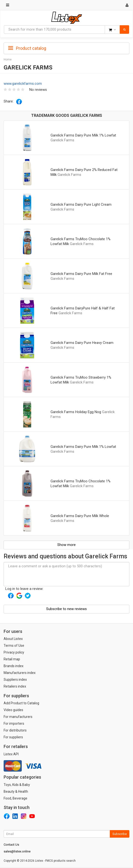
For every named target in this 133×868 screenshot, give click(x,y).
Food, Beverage (15, 798)
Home (8, 60)
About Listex (13, 639)
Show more (66, 545)
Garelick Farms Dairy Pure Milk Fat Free (81, 274)
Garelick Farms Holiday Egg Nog (76, 412)
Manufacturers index (20, 673)
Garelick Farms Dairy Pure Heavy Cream (82, 343)
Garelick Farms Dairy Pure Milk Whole (80, 516)
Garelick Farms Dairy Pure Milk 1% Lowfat (83, 135)
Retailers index (15, 686)
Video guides (13, 710)
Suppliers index (15, 680)
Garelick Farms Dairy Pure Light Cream (81, 204)
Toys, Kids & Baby (17, 785)
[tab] (66, 48)
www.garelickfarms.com (23, 84)
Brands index (14, 666)
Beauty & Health (16, 791)
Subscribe (120, 834)
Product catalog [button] (27, 48)
